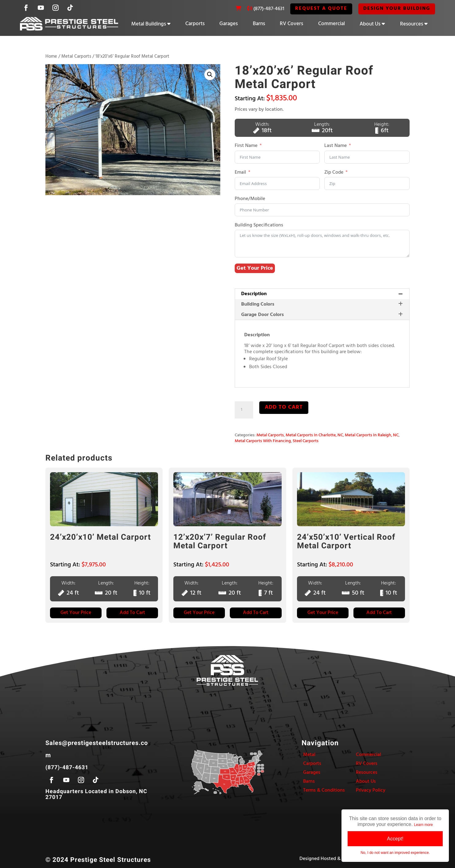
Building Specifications (259, 225)
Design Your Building (397, 9)
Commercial (332, 24)
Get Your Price (255, 268)
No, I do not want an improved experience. (395, 853)
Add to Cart (132, 613)
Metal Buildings (149, 24)
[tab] (322, 294)
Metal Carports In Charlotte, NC (314, 435)
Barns (259, 24)
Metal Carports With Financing (263, 441)
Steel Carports (306, 441)
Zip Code (334, 173)
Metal (309, 755)
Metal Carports (76, 56)
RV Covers (291, 24)
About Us (370, 24)
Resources (412, 24)
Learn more (423, 825)
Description (322, 294)
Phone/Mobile (250, 199)
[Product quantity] (244, 410)
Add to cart (284, 407)
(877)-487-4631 (269, 9)
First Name (246, 146)
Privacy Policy (371, 790)
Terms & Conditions (324, 790)
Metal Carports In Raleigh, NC (372, 435)
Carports (195, 24)
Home (51, 56)
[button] (210, 75)
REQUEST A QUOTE (321, 9)
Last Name (335, 146)
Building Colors (322, 304)
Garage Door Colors (322, 315)
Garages (229, 24)
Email (240, 173)
